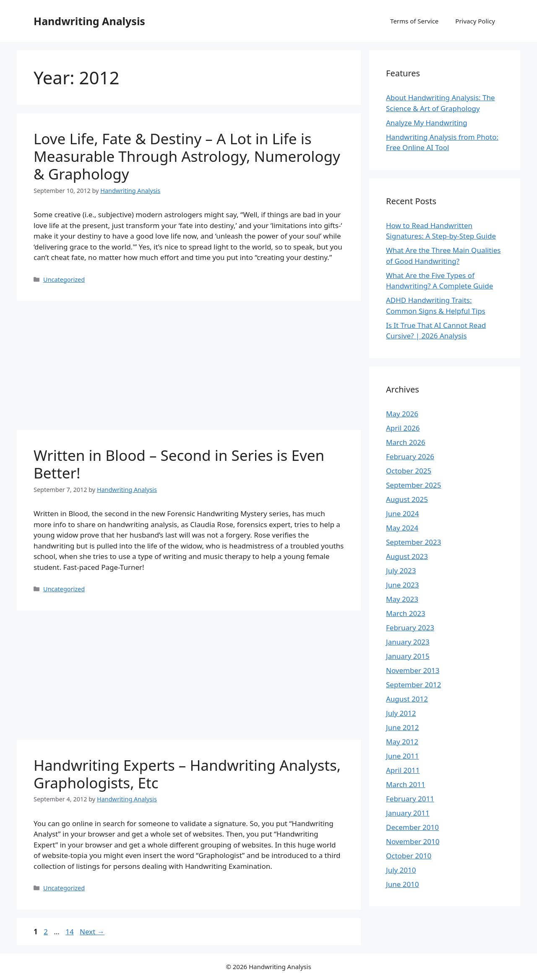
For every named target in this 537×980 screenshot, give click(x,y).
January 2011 (408, 813)
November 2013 (413, 670)
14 (70, 932)
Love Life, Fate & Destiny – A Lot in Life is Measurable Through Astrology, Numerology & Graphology (187, 156)
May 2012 (402, 742)
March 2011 (406, 784)
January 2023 (408, 642)
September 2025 (413, 485)
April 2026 (403, 428)
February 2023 (410, 628)
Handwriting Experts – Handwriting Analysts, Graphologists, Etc (187, 774)
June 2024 (403, 513)
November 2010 (413, 841)
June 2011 (403, 756)
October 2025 (409, 471)
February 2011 (410, 799)
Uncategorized (64, 279)
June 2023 (403, 585)
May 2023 (402, 599)
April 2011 (403, 770)
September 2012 (413, 685)
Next (92, 932)
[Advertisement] (189, 368)
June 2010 (403, 884)
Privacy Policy (475, 21)
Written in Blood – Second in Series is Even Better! (179, 464)
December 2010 (412, 827)
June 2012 (403, 727)
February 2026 (410, 456)
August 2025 (407, 499)
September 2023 (413, 542)
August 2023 (407, 556)
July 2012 (401, 713)
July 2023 (401, 571)
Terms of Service (414, 21)
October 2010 (409, 856)
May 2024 (402, 528)
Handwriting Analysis (89, 21)
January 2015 (408, 656)
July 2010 (401, 870)
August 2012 (407, 699)
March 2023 (406, 613)
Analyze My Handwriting (427, 123)
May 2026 (402, 414)
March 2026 (406, 442)
